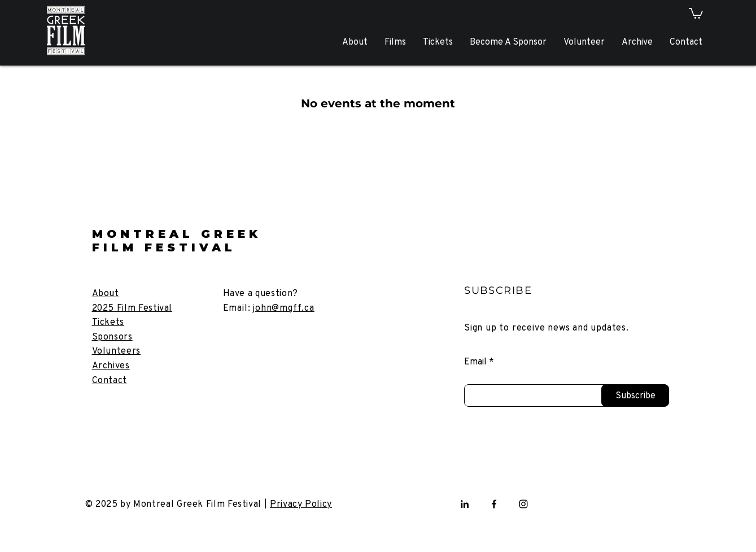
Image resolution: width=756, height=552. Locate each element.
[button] (696, 13)
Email (475, 362)
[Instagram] (523, 504)
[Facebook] (494, 504)
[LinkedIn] (465, 504)
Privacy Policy (301, 504)
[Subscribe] (635, 395)
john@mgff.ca (284, 308)
